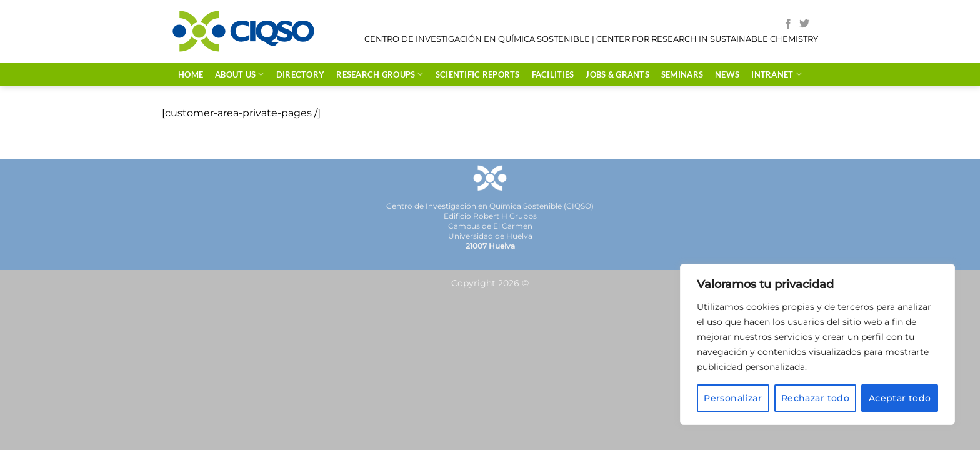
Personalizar (733, 398)
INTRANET (777, 74)
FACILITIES (553, 74)
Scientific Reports (478, 74)
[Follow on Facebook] (788, 24)
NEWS (727, 74)
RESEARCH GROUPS (380, 74)
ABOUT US (240, 74)
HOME (191, 74)
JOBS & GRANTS (617, 74)
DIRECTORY (300, 74)
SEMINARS (682, 74)
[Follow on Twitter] (804, 24)
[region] (817, 344)
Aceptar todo (900, 398)
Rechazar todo (815, 398)
